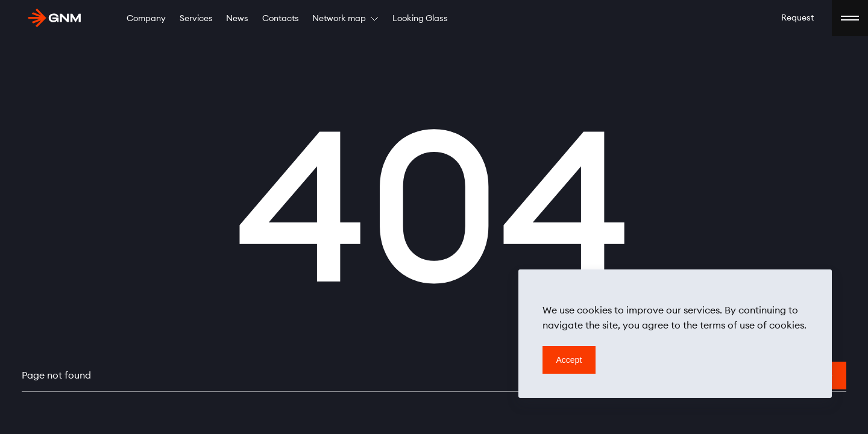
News (237, 19)
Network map (345, 19)
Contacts (281, 19)
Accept (569, 360)
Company (146, 19)
